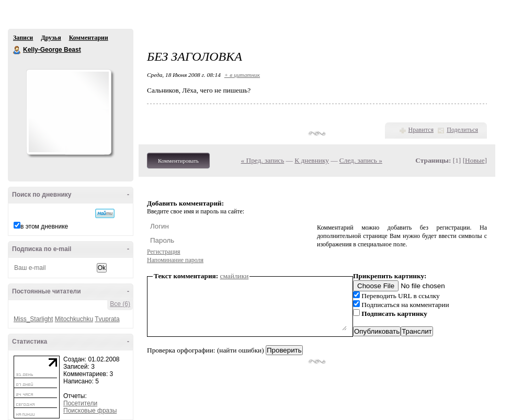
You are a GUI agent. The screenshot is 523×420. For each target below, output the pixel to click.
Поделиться (462, 130)
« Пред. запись (263, 160)
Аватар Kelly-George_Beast (69, 112)
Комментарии (89, 38)
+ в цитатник (242, 75)
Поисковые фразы (90, 411)
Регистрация (164, 252)
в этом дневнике (44, 226)
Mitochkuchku (74, 319)
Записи (23, 38)
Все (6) (120, 304)
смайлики (235, 276)
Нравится (421, 130)
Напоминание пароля (175, 260)
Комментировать (178, 161)
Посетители (80, 403)
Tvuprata (107, 319)
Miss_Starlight (33, 319)
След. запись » (361, 160)
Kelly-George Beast (17, 50)
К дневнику (312, 160)
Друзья (51, 38)
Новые (475, 160)
